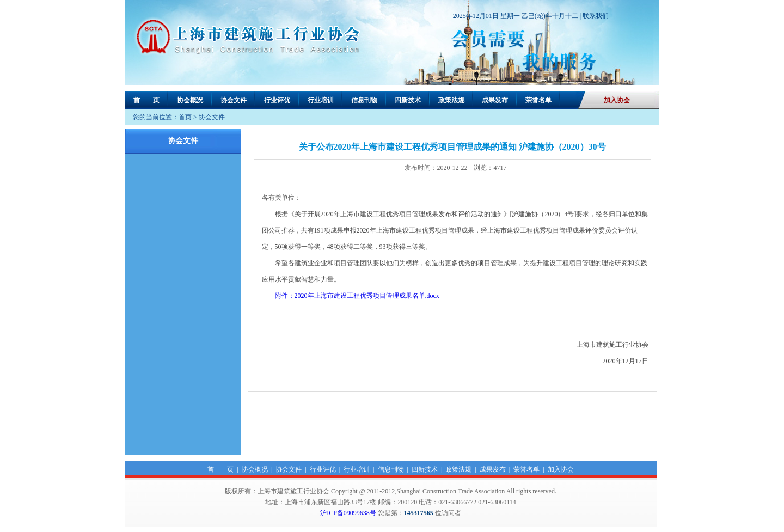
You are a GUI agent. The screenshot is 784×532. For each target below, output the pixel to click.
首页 (185, 117)
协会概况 (190, 100)
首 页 (146, 100)
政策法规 (451, 100)
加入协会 (617, 100)
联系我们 (596, 16)
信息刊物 (364, 100)
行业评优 (277, 100)
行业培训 (321, 100)
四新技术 (408, 100)
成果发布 (495, 100)
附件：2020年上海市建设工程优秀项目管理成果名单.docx (358, 296)
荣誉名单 (538, 100)
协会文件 (234, 100)
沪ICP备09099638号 (348, 513)
